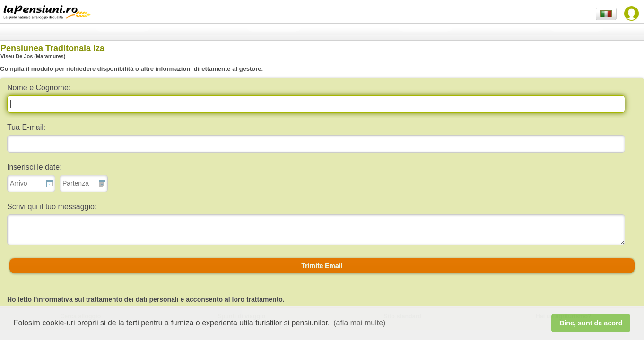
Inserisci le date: (35, 167)
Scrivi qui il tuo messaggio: (52, 207)
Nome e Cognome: (39, 88)
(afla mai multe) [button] (359, 323)
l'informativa (53, 299)
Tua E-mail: (26, 127)
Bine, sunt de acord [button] (591, 323)
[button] (322, 266)
